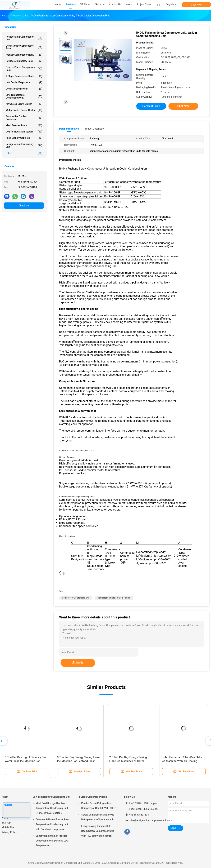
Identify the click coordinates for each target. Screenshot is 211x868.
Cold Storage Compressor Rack (24, 47)
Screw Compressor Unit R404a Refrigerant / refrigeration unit (98, 817)
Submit (78, 663)
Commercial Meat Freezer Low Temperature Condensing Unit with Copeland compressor (52, 824)
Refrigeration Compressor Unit (24, 38)
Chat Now (196, 5)
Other (24, 153)
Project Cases (144, 5)
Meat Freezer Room (24, 125)
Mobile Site (8, 827)
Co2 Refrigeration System (24, 132)
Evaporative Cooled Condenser (24, 118)
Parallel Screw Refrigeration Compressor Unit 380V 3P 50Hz (98, 806)
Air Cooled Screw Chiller (24, 104)
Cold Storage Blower (24, 89)
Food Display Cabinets (24, 138)
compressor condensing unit (76, 598)
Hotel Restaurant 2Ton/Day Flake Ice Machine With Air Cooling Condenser (182, 761)
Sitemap (6, 823)
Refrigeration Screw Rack (24, 61)
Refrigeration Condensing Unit (24, 145)
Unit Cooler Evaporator (24, 82)
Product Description (94, 129)
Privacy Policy (9, 832)
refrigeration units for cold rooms (114, 598)
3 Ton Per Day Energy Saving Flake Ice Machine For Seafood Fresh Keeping (78, 761)
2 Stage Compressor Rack (24, 76)
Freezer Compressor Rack (24, 55)
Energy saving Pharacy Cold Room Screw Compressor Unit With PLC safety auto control (98, 831)
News (5, 818)
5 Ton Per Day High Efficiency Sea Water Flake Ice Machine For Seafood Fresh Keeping (26, 761)
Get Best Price (151, 106)
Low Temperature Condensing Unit (24, 96)
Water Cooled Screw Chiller (24, 110)
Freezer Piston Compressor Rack (24, 69)
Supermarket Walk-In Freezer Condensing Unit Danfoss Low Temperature (52, 841)
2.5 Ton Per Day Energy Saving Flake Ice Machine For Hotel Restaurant (128, 761)
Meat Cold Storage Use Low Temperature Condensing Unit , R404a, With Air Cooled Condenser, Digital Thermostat (52, 809)
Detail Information (69, 129)
